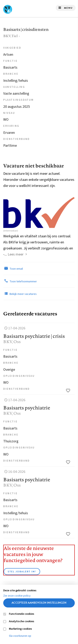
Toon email (13, 268)
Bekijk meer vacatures (20, 294)
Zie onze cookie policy (17, 596)
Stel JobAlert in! (22, 572)
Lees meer (16, 254)
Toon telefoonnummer (20, 281)
